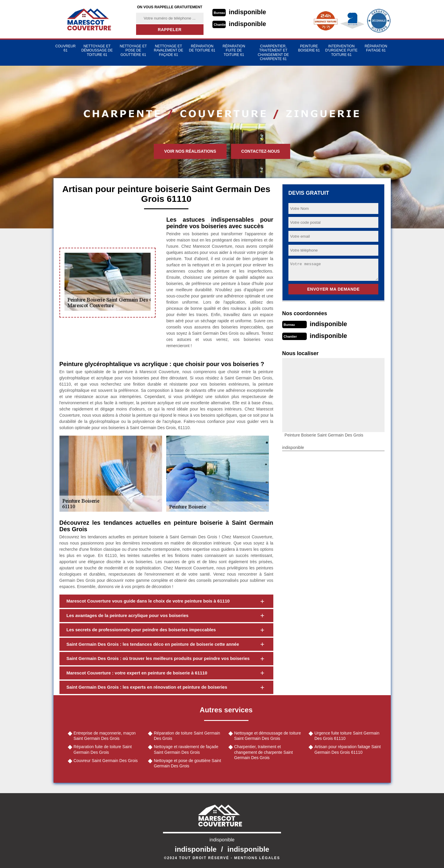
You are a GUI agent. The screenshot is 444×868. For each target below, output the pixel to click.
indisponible (248, 12)
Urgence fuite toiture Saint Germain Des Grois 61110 (347, 736)
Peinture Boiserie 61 (309, 48)
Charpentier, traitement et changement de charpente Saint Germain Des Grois (264, 752)
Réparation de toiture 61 (202, 48)
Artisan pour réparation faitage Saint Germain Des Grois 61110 (348, 749)
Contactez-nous (261, 151)
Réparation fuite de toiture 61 (234, 50)
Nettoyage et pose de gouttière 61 (133, 50)
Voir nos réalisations (190, 151)
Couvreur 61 (66, 48)
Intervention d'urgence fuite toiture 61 (342, 50)
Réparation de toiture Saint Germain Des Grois (187, 736)
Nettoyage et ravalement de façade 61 (168, 50)
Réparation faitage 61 (376, 48)
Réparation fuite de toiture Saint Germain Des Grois (103, 749)
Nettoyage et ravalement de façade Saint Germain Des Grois (186, 749)
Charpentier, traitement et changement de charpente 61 (273, 53)
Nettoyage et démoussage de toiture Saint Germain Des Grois (268, 736)
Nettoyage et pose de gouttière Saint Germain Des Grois (187, 763)
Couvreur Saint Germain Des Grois (106, 761)
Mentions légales (257, 858)
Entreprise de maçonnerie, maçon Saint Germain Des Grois (105, 736)
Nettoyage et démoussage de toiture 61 (97, 50)
